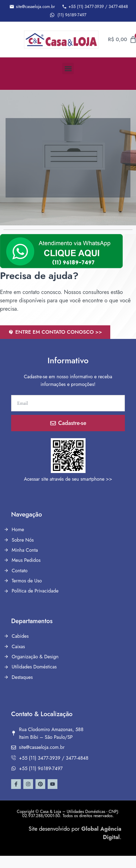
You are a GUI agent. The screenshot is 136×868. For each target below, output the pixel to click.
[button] (68, 68)
